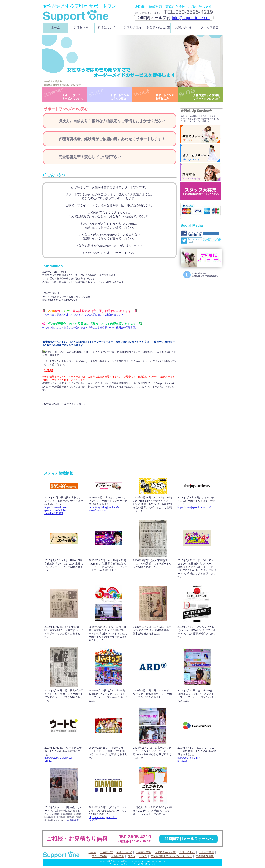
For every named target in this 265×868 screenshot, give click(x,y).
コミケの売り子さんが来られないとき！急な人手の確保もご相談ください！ (83, 315)
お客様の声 (117, 856)
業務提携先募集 (205, 856)
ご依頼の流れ (132, 27)
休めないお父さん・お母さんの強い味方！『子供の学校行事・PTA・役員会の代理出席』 (90, 328)
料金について (107, 27)
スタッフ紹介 (100, 856)
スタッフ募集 (210, 27)
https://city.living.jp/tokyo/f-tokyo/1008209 (104, 509)
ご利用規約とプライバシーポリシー (171, 856)
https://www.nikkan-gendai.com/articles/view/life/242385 (56, 510)
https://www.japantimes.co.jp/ (194, 507)
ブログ (132, 856)
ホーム (55, 27)
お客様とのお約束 (158, 27)
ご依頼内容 (81, 27)
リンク (143, 856)
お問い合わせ (184, 27)
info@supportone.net (191, 18)
